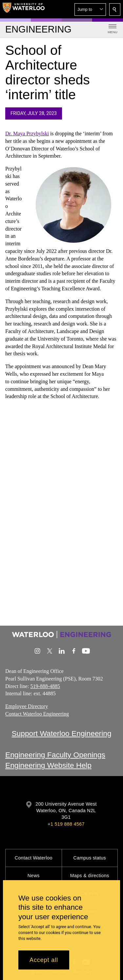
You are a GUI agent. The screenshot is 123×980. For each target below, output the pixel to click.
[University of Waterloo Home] (24, 9)
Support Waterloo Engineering (61, 733)
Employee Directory (27, 706)
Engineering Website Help (48, 765)
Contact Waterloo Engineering (37, 714)
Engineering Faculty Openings (55, 755)
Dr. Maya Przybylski (27, 134)
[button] (90, 10)
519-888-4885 (45, 686)
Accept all (44, 960)
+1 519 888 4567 (66, 824)
